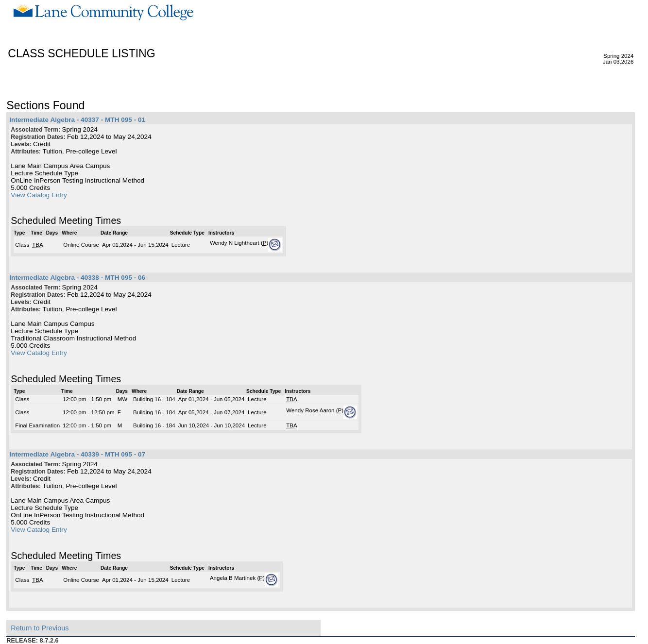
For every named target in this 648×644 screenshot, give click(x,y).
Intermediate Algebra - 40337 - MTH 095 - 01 (77, 120)
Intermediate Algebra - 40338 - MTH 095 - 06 (77, 278)
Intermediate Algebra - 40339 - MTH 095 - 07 (77, 454)
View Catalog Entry (39, 195)
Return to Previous (40, 628)
